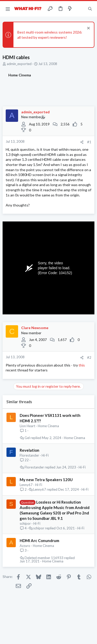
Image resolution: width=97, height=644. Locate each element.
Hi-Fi (45, 455)
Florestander (29, 455)
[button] (8, 9)
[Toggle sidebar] (80, 9)
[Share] (82, 142)
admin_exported (19, 64)
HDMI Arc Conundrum (39, 540)
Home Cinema (48, 426)
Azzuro (25, 546)
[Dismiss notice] (88, 29)
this (82, 365)
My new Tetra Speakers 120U (46, 480)
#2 (89, 357)
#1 (89, 142)
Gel (27, 438)
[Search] (90, 9)
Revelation (29, 450)
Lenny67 (26, 485)
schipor (25, 523)
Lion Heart (27, 426)
